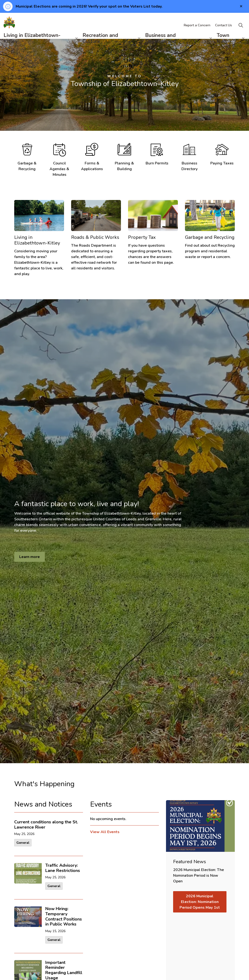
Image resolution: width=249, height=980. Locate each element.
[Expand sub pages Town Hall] (243, 45)
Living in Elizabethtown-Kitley (32, 45)
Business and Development (161, 45)
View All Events (105, 832)
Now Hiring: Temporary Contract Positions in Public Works (64, 917)
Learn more (30, 557)
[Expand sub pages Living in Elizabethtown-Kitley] (77, 45)
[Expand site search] (241, 32)
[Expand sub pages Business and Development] (211, 45)
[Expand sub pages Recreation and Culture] (139, 45)
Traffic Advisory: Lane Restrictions (63, 868)
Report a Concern (197, 32)
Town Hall (223, 45)
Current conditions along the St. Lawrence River (46, 825)
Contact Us (224, 32)
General (23, 843)
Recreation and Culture (100, 45)
